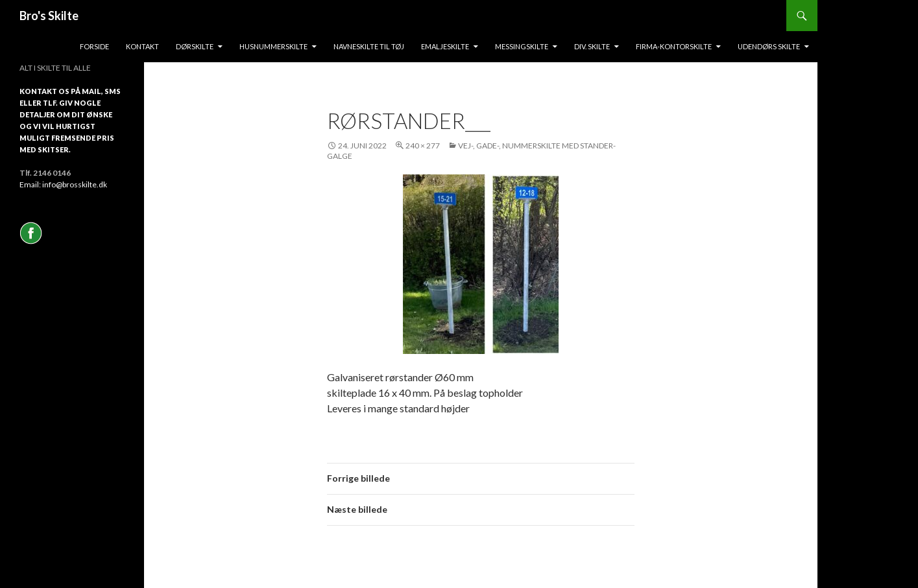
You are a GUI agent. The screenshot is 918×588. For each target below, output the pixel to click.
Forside (94, 46)
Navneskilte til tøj (369, 46)
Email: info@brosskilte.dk (63, 184)
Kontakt (142, 46)
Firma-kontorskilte (674, 46)
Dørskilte (195, 46)
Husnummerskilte (273, 46)
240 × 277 (423, 146)
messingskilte (522, 46)
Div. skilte (592, 46)
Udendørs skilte (769, 46)
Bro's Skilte (49, 16)
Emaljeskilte (445, 46)
